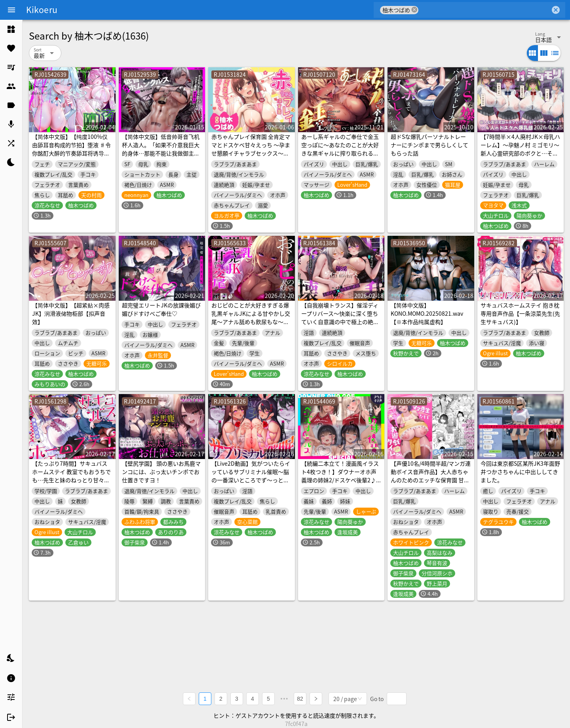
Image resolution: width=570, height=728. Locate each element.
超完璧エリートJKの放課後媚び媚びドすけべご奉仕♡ (161, 309)
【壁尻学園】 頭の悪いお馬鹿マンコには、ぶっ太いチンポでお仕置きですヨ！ (161, 472)
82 (300, 699)
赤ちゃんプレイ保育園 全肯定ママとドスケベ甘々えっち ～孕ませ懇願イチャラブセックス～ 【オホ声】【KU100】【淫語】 (251, 149)
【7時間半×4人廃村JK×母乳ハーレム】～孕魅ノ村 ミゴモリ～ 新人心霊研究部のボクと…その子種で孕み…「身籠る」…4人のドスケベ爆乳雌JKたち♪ (520, 153)
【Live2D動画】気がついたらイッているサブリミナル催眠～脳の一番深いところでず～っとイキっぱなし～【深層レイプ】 (251, 476)
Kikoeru (42, 9)
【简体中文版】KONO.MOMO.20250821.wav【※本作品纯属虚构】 (427, 313)
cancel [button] (414, 10)
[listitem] (11, 29)
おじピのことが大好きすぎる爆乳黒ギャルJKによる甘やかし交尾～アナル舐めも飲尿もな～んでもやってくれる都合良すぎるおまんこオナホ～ (251, 322)
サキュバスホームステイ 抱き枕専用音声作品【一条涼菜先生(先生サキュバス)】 (520, 313)
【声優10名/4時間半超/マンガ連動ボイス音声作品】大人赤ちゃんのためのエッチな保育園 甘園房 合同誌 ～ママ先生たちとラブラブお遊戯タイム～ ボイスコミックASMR (431, 484)
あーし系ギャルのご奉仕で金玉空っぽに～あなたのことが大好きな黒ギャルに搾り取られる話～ (340, 149)
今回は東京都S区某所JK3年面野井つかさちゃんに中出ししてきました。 (520, 472)
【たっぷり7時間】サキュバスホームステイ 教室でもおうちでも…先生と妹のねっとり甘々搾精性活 (71, 476)
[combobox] (484, 10)
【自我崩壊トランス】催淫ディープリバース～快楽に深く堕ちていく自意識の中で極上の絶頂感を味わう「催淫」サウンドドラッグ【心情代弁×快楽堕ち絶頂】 (340, 326)
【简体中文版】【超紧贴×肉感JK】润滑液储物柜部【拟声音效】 (71, 313)
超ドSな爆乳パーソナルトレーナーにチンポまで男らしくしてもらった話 (429, 145)
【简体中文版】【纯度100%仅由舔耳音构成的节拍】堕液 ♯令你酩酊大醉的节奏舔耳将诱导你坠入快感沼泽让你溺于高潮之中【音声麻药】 (71, 153)
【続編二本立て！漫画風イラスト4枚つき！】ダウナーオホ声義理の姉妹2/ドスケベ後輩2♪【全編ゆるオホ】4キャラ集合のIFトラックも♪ (340, 480)
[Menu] (11, 10)
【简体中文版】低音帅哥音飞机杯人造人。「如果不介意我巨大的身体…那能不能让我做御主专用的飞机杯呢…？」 (161, 149)
